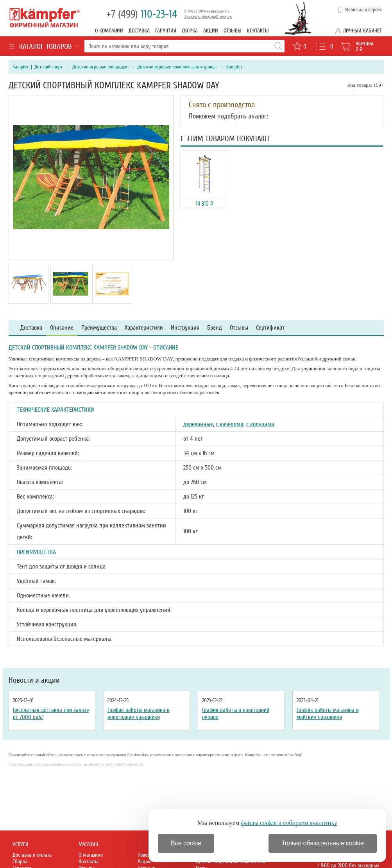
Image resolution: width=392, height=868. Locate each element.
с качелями (230, 424)
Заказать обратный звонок (208, 16)
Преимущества (99, 328)
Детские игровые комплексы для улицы (177, 67)
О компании (109, 31)
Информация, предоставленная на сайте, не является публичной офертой (75, 764)
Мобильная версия (363, 10)
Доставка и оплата (32, 855)
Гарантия (166, 31)
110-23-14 (142, 14)
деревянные (198, 424)
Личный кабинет (362, 31)
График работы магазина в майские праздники (328, 714)
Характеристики (144, 328)
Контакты (258, 31)
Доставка (139, 31)
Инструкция (185, 328)
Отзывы (233, 31)
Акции (211, 31)
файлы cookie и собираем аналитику (289, 823)
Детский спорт (48, 67)
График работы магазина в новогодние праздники (139, 714)
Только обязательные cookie (323, 843)
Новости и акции (34, 680)
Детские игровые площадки (100, 67)
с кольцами (260, 424)
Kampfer (21, 67)
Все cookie (186, 843)
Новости (146, 855)
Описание (62, 328)
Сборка (190, 31)
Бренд (215, 328)
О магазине (91, 855)
